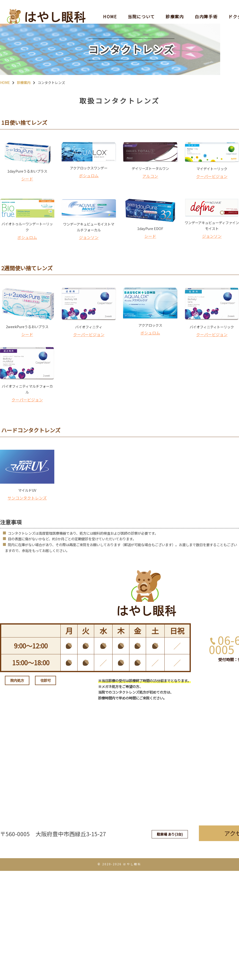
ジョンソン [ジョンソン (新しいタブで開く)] (89, 262)
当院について (141, 8)
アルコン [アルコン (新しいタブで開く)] (150, 195)
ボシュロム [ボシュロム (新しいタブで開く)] (89, 195)
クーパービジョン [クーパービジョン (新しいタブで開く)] (212, 196)
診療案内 (175, 8)
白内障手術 (206, 8)
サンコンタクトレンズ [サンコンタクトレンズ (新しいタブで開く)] (27, 542)
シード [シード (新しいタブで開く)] (27, 198)
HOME (110, 8)
